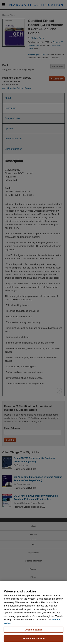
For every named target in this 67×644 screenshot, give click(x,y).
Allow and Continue (34, 638)
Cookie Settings (33, 630)
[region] (33, 612)
